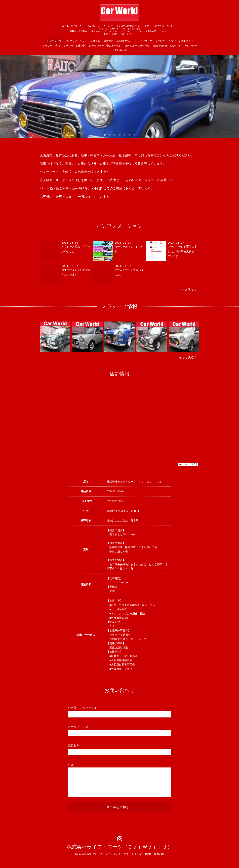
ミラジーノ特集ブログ (181, 41)
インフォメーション (76, 41)
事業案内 (109, 41)
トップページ (54, 41)
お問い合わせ (120, 50)
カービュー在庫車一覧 (137, 46)
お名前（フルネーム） (83, 708)
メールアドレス (79, 727)
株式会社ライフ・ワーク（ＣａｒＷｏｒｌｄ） (120, 847)
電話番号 (74, 746)
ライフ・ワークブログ (153, 41)
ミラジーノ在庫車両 (74, 46)
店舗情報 (95, 41)
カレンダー (191, 46)
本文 (71, 765)
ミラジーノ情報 (51, 46)
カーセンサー (148, 180)
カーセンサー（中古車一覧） (105, 46)
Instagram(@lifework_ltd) (167, 46)
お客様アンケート (127, 41)
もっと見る (188, 290)
